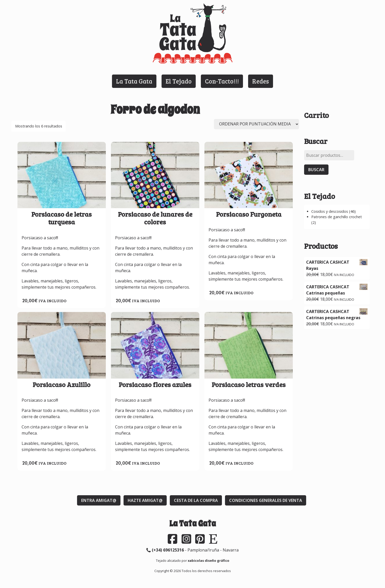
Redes (261, 81)
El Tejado (179, 81)
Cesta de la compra (196, 500)
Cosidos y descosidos (330, 211)
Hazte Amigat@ (145, 500)
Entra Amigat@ (99, 500)
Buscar (316, 170)
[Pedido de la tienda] (256, 124)
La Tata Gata (134, 81)
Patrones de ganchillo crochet (337, 217)
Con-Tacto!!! (222, 81)
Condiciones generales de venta (266, 500)
